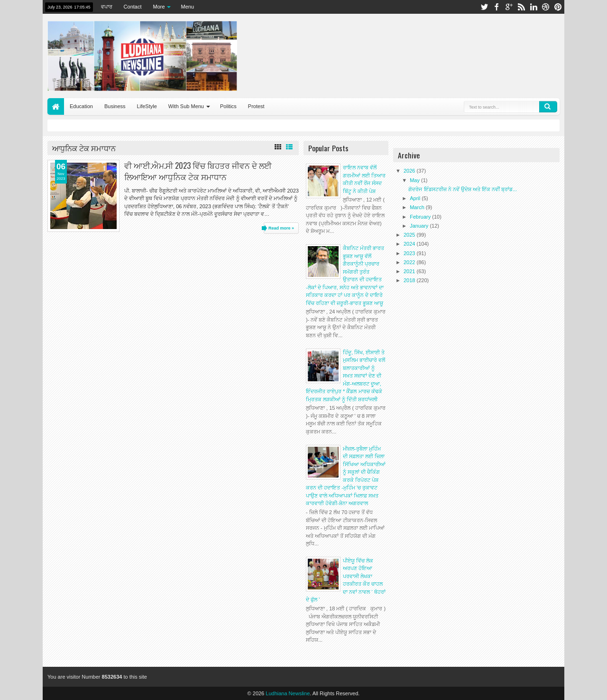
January (420, 226)
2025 (410, 235)
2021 (410, 271)
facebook (497, 7)
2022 (410, 262)
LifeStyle (147, 106)
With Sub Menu (186, 106)
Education (81, 106)
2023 (410, 253)
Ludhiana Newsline (288, 693)
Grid (278, 147)
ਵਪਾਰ (107, 7)
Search (548, 107)
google (509, 7)
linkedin (533, 7)
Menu (188, 7)
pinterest (558, 7)
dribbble (546, 7)
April (416, 198)
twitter (484, 7)
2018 (410, 280)
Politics (228, 106)
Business (115, 106)
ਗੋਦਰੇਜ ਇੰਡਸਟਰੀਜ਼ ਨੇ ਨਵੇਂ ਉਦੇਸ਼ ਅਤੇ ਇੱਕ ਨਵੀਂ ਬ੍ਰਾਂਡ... (463, 189)
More (159, 7)
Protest (256, 106)
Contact (133, 7)
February (421, 217)
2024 (410, 244)
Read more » (281, 228)
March (418, 207)
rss (521, 7)
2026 (410, 171)
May (415, 180)
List (289, 147)
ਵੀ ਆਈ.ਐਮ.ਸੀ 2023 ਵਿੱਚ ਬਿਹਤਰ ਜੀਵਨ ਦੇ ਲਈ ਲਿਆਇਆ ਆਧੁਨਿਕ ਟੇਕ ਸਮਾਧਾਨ (198, 171)
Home (56, 106)
